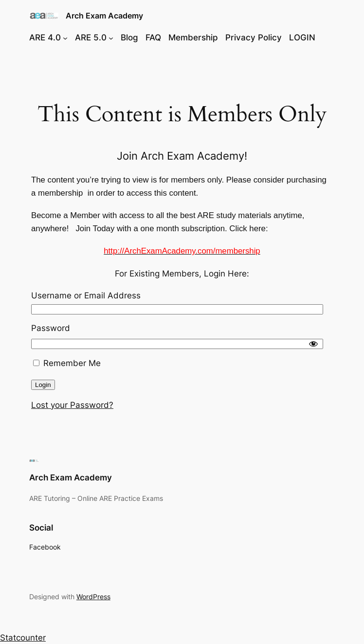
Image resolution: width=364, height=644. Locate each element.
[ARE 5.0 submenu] (111, 37)
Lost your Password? (72, 405)
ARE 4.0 (45, 37)
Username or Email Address (86, 295)
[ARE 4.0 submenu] (65, 37)
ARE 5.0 (91, 37)
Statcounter (23, 638)
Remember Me (67, 363)
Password (51, 328)
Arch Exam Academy (104, 16)
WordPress (93, 597)
